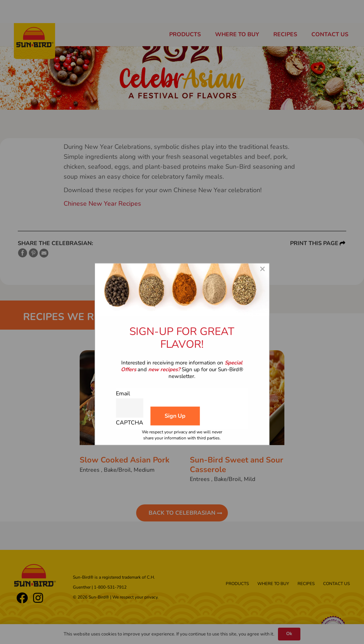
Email (123, 393)
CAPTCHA (130, 423)
